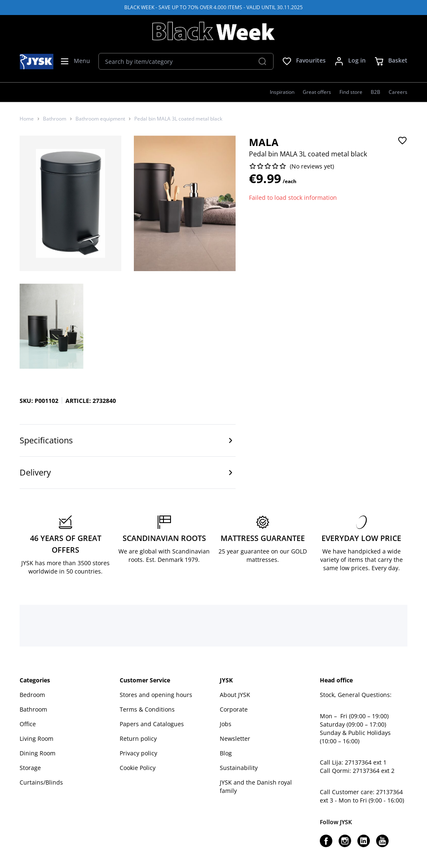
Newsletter (235, 738)
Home (27, 119)
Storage (30, 768)
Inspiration (282, 92)
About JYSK (235, 695)
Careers (398, 92)
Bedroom (32, 695)
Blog (226, 753)
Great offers (317, 92)
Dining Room (38, 753)
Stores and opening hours (156, 695)
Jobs (226, 724)
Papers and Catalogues (152, 724)
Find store (351, 92)
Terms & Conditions (147, 709)
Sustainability (239, 768)
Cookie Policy (138, 768)
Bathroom (55, 119)
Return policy (138, 738)
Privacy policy (138, 753)
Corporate (234, 709)
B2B (376, 92)
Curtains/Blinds (41, 782)
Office (28, 724)
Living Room (36, 738)
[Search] (262, 61)
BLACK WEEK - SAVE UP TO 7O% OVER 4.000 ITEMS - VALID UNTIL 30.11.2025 (213, 7)
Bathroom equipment (100, 119)
